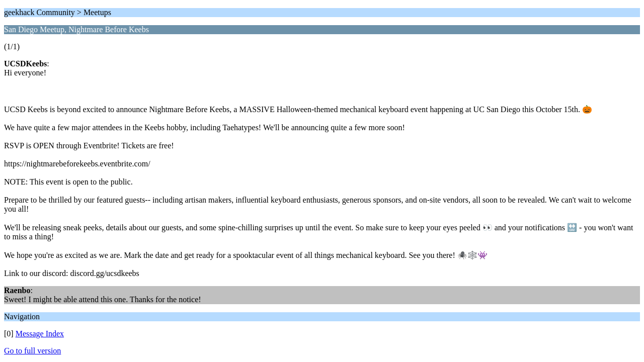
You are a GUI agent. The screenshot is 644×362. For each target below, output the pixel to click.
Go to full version (32, 351)
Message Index (40, 334)
